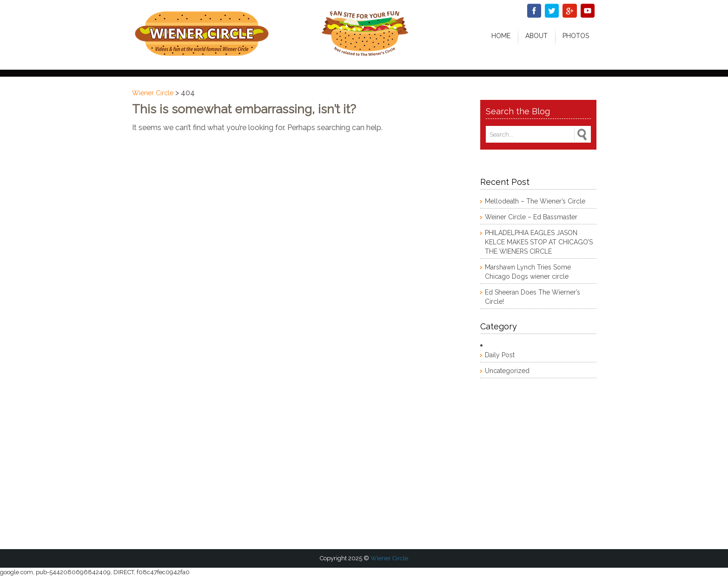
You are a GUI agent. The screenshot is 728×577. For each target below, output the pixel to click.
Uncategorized (507, 371)
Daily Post (500, 355)
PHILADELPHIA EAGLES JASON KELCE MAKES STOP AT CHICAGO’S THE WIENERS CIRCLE (539, 242)
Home (501, 36)
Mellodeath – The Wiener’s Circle (535, 201)
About (536, 36)
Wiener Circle (153, 93)
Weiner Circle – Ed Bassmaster (531, 217)
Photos (576, 36)
